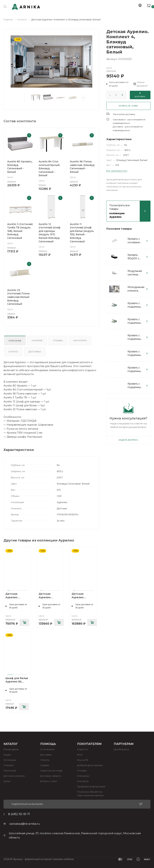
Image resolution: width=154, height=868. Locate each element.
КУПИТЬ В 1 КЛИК (128, 106)
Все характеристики (117, 171)
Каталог (22, 19)
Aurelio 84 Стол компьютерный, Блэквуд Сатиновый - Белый (49, 168)
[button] (118, 84)
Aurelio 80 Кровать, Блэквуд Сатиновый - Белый (20, 167)
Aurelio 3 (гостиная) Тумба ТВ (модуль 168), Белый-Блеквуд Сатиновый (20, 231)
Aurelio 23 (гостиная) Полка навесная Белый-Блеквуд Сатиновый (19, 297)
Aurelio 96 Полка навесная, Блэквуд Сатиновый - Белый (82, 167)
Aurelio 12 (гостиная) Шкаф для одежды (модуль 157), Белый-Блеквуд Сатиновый (49, 233)
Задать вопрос (128, 440)
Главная (8, 19)
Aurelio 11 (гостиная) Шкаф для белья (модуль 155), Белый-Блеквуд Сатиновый (82, 233)
